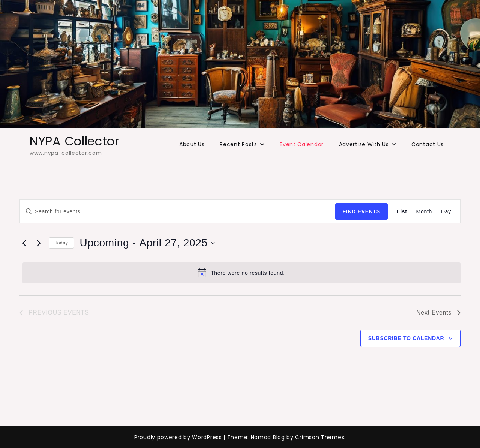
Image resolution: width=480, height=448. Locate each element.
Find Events (361, 211)
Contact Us (427, 144)
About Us (192, 144)
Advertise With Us (364, 144)
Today (61, 243)
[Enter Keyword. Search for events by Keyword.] (178, 212)
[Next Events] (39, 243)
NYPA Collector (74, 141)
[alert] (241, 273)
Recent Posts (238, 144)
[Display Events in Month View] (424, 212)
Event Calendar (302, 144)
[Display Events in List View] (402, 212)
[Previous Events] (24, 243)
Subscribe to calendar (406, 338)
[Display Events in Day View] (446, 212)
